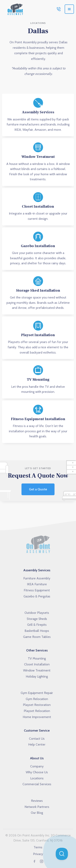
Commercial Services (37, 784)
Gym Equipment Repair (37, 693)
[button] (69, 9)
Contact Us (37, 739)
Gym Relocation (37, 699)
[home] (14, 9)
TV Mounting (37, 658)
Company (37, 766)
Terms (38, 847)
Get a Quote (38, 489)
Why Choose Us (37, 772)
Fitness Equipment (37, 590)
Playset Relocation (37, 711)
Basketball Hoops (37, 631)
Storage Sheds (37, 619)
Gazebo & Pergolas (37, 596)
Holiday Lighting (37, 676)
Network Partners (37, 807)
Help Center (37, 744)
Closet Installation (37, 664)
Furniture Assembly (37, 578)
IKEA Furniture (37, 584)
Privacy (38, 854)
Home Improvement (37, 717)
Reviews (37, 801)
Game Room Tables (37, 637)
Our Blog (37, 813)
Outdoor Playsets (37, 613)
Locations (37, 778)
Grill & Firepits (37, 625)
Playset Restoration (37, 705)
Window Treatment (37, 670)
